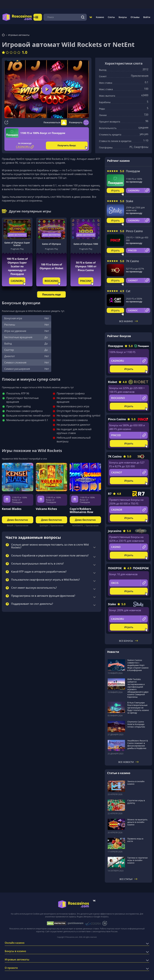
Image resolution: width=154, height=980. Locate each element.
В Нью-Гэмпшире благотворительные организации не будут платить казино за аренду (138, 707)
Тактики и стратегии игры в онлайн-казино (138, 859)
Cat (128, 290)
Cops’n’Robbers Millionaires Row (81, 510)
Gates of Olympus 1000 (86, 243)
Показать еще (51, 294)
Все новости (129, 761)
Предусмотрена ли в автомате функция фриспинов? (43, 595)
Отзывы (135, 17)
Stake (130, 200)
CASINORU (17, 280)
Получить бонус (67, 145)
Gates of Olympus (52, 243)
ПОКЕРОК (115, 567)
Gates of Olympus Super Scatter (17, 243)
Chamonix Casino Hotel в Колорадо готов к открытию (136, 723)
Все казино (128, 320)
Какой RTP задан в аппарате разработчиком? (39, 571)
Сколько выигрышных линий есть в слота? (37, 563)
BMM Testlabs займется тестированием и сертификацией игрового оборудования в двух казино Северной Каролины (138, 687)
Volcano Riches (46, 508)
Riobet (113, 381)
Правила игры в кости (135, 839)
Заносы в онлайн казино (136, 782)
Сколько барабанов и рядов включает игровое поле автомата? (50, 555)
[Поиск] (83, 17)
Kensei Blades (12, 508)
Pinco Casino (134, 230)
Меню (38, 17)
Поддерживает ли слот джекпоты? (32, 603)
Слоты (111, 17)
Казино (100, 17)
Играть (115, 190)
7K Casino (132, 260)
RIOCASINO (51, 280)
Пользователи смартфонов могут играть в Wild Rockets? (45, 579)
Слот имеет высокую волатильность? (34, 587)
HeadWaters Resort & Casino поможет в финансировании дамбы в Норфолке (138, 744)
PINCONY (86, 280)
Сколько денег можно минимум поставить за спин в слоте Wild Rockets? (50, 545)
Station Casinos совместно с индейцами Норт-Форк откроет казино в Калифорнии (138, 664)
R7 (110, 493)
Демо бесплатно (17, 234)
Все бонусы (128, 640)
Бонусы (123, 17)
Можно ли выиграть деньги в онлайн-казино (137, 821)
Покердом (133, 170)
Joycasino (115, 530)
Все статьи (129, 878)
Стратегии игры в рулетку (136, 801)
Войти (147, 17)
